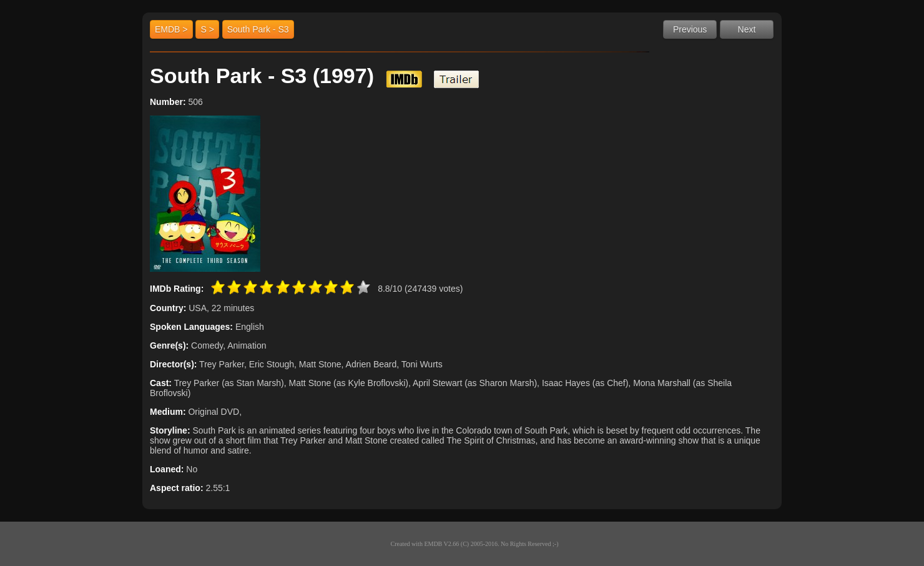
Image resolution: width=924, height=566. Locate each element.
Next (747, 29)
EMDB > (171, 29)
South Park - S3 (258, 29)
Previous (690, 29)
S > (207, 29)
